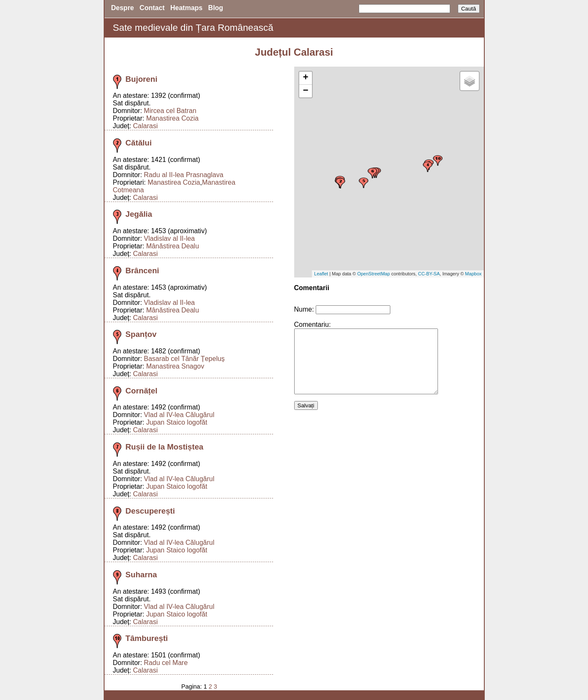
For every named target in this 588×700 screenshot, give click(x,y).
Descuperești (150, 511)
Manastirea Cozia (173, 118)
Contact (152, 8)
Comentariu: (313, 324)
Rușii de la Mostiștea (165, 447)
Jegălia (139, 214)
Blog (216, 8)
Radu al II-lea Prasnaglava (184, 175)
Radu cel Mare (166, 663)
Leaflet (321, 274)
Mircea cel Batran (170, 111)
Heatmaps (186, 8)
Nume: (304, 309)
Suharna (141, 575)
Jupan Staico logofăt (177, 422)
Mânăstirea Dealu (173, 246)
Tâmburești (147, 638)
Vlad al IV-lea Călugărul (179, 415)
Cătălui (139, 143)
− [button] (305, 91)
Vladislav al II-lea (169, 238)
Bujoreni (142, 79)
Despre (123, 8)
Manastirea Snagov (175, 366)
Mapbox (473, 274)
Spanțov (141, 334)
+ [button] (305, 78)
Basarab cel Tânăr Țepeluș (184, 359)
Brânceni (142, 271)
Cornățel (142, 391)
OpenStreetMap (373, 274)
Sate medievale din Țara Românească (193, 28)
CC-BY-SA (429, 274)
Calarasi (146, 126)
